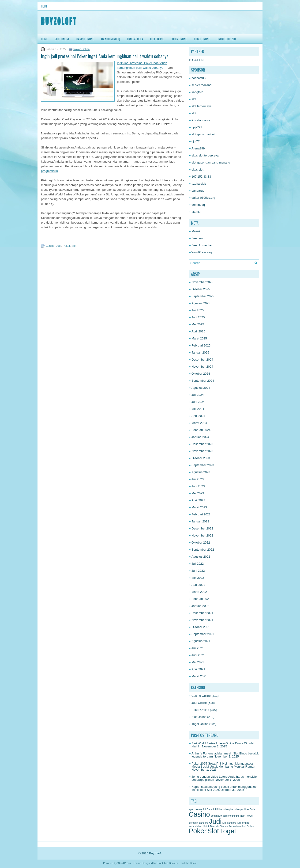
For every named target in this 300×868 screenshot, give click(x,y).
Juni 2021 (198, 655)
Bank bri (184, 863)
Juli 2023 (198, 479)
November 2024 (202, 367)
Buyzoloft (155, 853)
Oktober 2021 (201, 627)
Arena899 (198, 148)
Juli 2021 (198, 648)
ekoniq (196, 212)
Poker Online (179, 39)
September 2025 (203, 296)
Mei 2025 (198, 324)
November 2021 (202, 620)
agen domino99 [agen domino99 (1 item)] (197, 809)
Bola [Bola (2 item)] (252, 809)
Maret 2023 (199, 507)
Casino (50, 246)
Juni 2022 (198, 571)
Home (44, 6)
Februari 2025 (201, 345)
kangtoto (197, 92)
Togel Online (202, 39)
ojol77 (196, 141)
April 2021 (198, 669)
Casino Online (85, 39)
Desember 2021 (202, 613)
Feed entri (198, 238)
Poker (66, 246)
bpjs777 (197, 127)
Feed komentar (202, 245)
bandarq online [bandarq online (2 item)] (240, 809)
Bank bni (174, 863)
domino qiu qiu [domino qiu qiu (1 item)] (231, 816)
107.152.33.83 (201, 177)
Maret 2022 (199, 592)
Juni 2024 (198, 402)
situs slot (197, 169)
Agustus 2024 (201, 388)
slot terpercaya (201, 106)
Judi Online (157, 39)
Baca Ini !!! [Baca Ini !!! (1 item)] (213, 809)
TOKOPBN (196, 60)
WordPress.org (202, 252)
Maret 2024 (199, 423)
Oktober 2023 (201, 458)
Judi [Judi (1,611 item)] (215, 821)
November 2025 (202, 282)
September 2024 (203, 381)
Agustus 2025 (201, 303)
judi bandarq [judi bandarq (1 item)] (229, 823)
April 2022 (198, 585)
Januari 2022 (200, 606)
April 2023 (198, 500)
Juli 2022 (198, 564)
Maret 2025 (199, 338)
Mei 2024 (198, 409)
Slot (74, 246)
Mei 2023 (198, 493)
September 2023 (203, 465)
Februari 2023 (201, 514)
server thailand (201, 85)
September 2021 (203, 634)
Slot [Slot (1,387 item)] (213, 831)
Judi (59, 246)
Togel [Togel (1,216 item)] (228, 831)
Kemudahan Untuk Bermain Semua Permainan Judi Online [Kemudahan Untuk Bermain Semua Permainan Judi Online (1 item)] (221, 826)
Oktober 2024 (201, 374)
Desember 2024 (202, 360)
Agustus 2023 (201, 472)
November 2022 (202, 535)
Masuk (196, 231)
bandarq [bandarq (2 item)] (224, 809)
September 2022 (203, 550)
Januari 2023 (200, 521)
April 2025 (198, 331)
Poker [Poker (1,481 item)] (198, 831)
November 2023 (202, 451)
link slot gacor (201, 120)
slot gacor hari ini (203, 134)
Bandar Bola (135, 39)
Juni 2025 (198, 317)
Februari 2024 (201, 430)
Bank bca (163, 863)
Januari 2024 (200, 437)
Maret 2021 (199, 676)
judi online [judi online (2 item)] (243, 823)
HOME (44, 39)
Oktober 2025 (201, 289)
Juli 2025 (198, 310)
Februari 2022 (201, 599)
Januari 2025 (200, 352)
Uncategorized (226, 39)
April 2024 (198, 416)
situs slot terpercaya (205, 155)
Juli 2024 (198, 395)
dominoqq (198, 205)
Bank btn (195, 863)
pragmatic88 (49, 171)
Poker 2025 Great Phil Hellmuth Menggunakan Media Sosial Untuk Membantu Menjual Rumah (223, 765)
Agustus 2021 (201, 641)
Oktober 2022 (201, 542)
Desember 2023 (202, 444)
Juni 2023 (198, 486)
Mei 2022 (198, 578)
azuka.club (199, 184)
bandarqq (198, 191)
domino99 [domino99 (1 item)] (216, 816)
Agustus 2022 (201, 557)
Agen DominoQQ (110, 39)
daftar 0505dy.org (203, 198)
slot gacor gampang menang (211, 162)
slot (194, 99)
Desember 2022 (202, 528)
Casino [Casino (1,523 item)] (199, 814)
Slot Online (62, 39)
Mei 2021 (198, 662)
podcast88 (199, 78)
